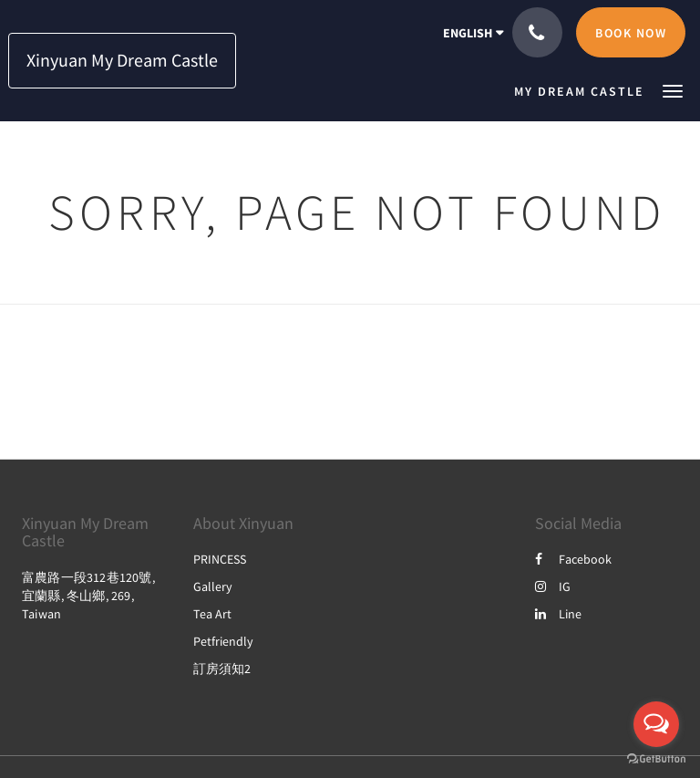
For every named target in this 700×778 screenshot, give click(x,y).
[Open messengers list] (656, 724)
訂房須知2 (222, 669)
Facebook (573, 559)
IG (553, 586)
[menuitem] (584, 91)
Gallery (213, 586)
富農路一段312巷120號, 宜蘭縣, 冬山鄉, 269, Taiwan (88, 596)
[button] (673, 90)
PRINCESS (220, 559)
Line (558, 614)
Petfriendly (223, 641)
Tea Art (212, 614)
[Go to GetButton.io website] (656, 759)
